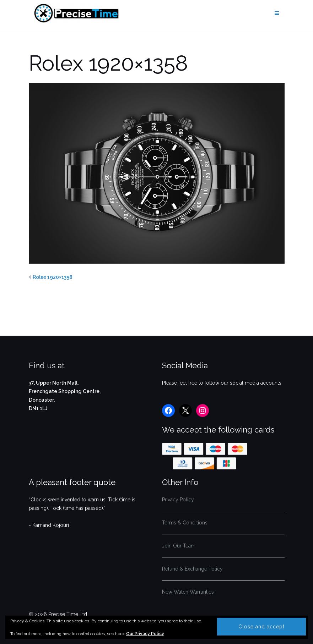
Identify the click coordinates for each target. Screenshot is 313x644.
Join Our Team (179, 546)
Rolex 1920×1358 (53, 277)
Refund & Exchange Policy (192, 569)
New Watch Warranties (188, 592)
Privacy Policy (178, 500)
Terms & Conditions (185, 523)
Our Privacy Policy (145, 634)
